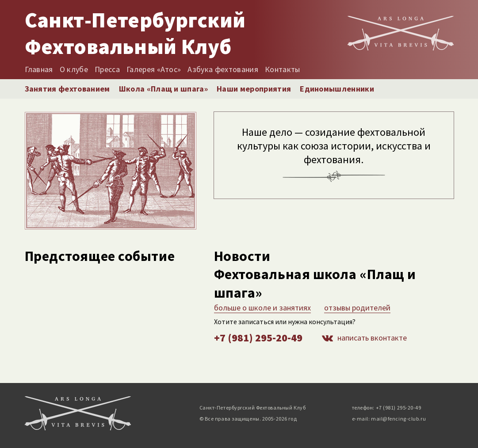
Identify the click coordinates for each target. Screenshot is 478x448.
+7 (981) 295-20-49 (258, 338)
